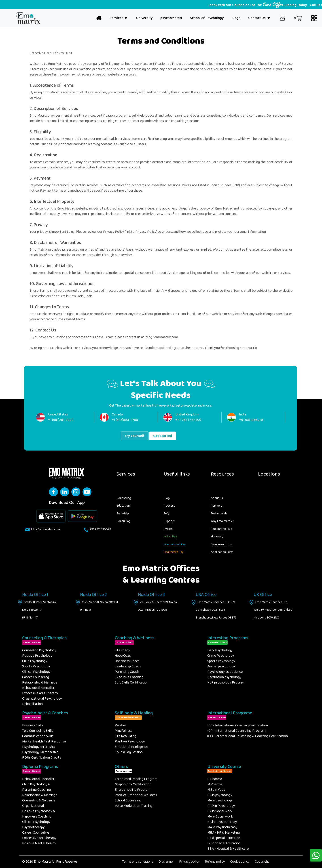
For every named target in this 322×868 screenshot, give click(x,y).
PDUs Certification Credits (42, 758)
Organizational (33, 806)
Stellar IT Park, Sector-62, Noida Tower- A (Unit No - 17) (40, 610)
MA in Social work (220, 817)
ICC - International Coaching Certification (238, 725)
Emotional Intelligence (131, 747)
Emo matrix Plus (221, 529)
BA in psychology (220, 795)
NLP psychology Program (226, 682)
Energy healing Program (133, 790)
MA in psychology (220, 800)
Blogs (236, 18)
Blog (167, 498)
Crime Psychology (221, 656)
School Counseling (128, 800)
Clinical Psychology (36, 672)
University (144, 18)
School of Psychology (207, 18)
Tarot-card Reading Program (136, 779)
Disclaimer (166, 862)
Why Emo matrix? (222, 521)
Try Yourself (135, 436)
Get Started (163, 436)
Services (119, 18)
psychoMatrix (171, 18)
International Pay (175, 544)
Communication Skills (38, 736)
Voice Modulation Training (134, 806)
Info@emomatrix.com (45, 529)
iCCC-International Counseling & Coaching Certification (248, 736)
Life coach (122, 650)
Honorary (217, 537)
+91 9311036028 (100, 529)
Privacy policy (189, 862)
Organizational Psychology (42, 699)
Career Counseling (36, 677)
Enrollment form (221, 544)
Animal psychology (221, 666)
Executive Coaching (129, 677)
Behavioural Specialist (38, 688)
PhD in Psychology (221, 806)
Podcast (169, 506)
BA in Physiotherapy (222, 822)
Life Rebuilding (125, 736)
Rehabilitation (32, 704)
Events (168, 529)
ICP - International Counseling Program (236, 731)
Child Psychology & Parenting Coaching (36, 787)
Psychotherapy (33, 827)
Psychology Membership (40, 752)
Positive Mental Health (39, 843)
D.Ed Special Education (224, 843)
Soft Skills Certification (132, 682)
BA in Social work (220, 811)
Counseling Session (129, 752)
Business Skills (33, 725)
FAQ (166, 514)
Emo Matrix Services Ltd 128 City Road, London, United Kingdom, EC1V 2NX (273, 610)
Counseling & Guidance (39, 800)
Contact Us (259, 18)
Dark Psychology (220, 650)
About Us (217, 498)
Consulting (124, 521)
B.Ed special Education (224, 838)
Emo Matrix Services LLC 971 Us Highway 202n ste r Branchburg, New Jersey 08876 (216, 610)
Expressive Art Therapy (39, 838)
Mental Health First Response (44, 741)
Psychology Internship (39, 747)
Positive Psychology (37, 656)
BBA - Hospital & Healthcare (228, 849)
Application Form (222, 552)
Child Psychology (35, 661)
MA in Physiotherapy (222, 827)
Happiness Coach (127, 661)
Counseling (124, 498)
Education (123, 506)
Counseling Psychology (39, 650)
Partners (217, 506)
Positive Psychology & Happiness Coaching (39, 814)
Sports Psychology (36, 666)
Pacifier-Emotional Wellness (136, 795)
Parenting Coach (127, 672)
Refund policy (215, 862)
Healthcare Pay (174, 552)
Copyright (262, 862)
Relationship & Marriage (40, 682)
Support (169, 521)
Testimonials (219, 514)
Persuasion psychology (224, 677)
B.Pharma (215, 779)
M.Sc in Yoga (216, 790)
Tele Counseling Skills (38, 731)
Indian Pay (170, 537)
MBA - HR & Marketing (223, 833)
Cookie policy (240, 862)
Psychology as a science (225, 672)
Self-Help (123, 514)
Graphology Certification (133, 784)
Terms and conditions (138, 862)
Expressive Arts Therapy (40, 693)
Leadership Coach (128, 666)
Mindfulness (124, 731)
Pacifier (121, 725)
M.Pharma (215, 784)
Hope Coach (124, 656)
